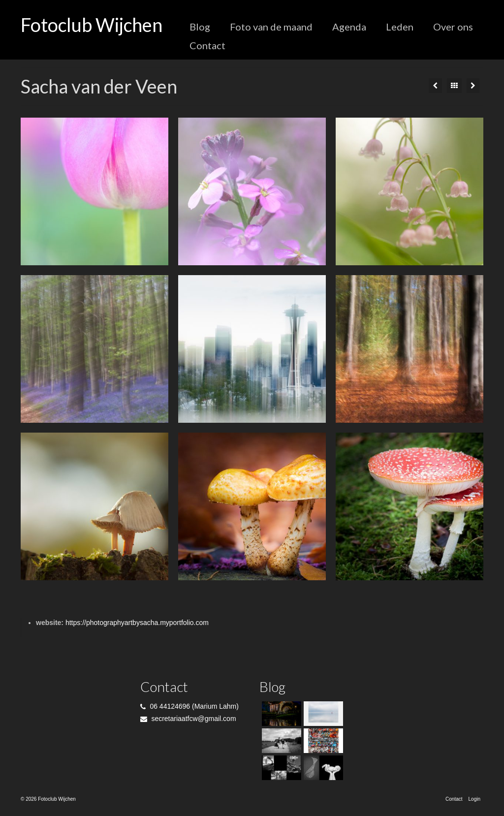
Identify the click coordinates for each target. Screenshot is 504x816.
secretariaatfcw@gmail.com (188, 719)
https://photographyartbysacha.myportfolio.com (137, 623)
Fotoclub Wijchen (92, 25)
